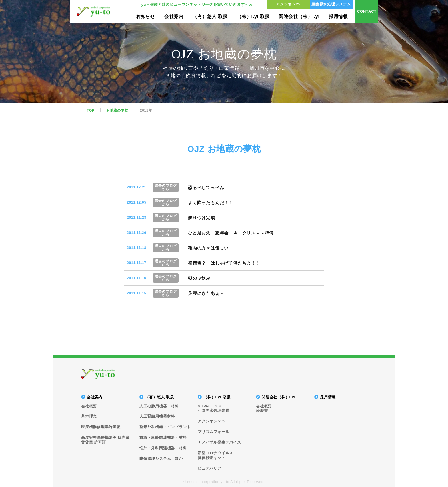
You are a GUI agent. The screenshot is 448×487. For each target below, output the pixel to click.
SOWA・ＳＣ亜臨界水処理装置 (213, 408)
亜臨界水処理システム (331, 4)
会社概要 (89, 406)
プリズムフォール (213, 432)
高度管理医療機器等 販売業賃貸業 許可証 (105, 440)
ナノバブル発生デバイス (219, 442)
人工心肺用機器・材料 (159, 406)
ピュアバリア (210, 468)
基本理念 (89, 416)
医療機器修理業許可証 (101, 427)
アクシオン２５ (212, 421)
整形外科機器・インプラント (165, 427)
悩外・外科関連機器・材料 (163, 448)
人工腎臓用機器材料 (157, 416)
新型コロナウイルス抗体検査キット (215, 455)
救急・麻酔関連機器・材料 (163, 437)
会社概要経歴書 (264, 408)
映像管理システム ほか (161, 459)
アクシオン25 (288, 4)
